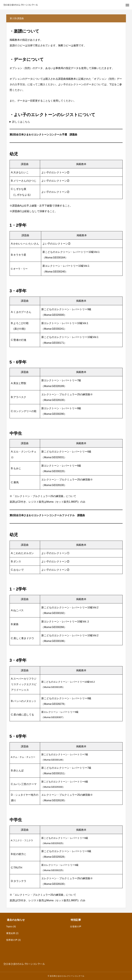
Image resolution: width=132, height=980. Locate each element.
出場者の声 (76, 926)
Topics (9, 926)
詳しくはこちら (21, 122)
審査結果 (11, 933)
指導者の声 (12, 940)
